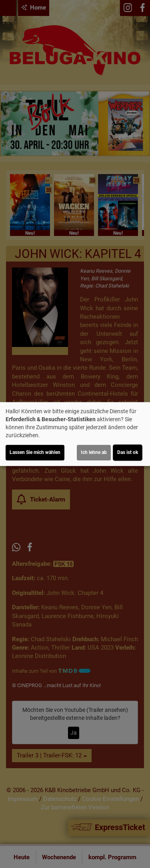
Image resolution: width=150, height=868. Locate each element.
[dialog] (75, 434)
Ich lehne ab (94, 452)
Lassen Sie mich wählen (35, 452)
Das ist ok (128, 452)
